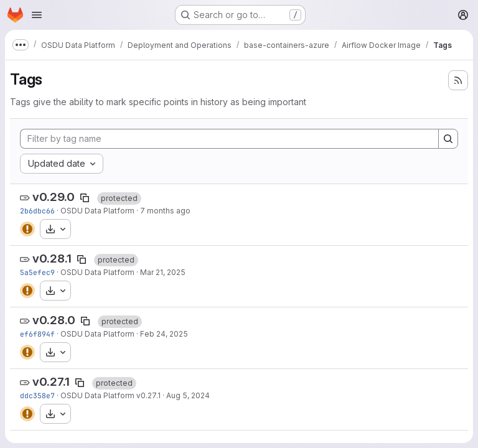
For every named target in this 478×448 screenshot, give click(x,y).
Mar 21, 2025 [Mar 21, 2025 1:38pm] (163, 272)
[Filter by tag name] (229, 139)
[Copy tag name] (85, 198)
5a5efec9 (37, 272)
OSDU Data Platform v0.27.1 (110, 395)
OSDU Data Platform (97, 211)
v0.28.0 (54, 320)
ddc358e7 (37, 395)
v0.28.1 (52, 259)
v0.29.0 (54, 197)
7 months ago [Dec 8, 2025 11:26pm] (165, 211)
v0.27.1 (51, 382)
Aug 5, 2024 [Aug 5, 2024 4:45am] (188, 395)
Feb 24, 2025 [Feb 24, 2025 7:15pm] (164, 334)
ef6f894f (37, 334)
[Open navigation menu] (37, 15)
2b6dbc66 (37, 211)
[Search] (448, 139)
